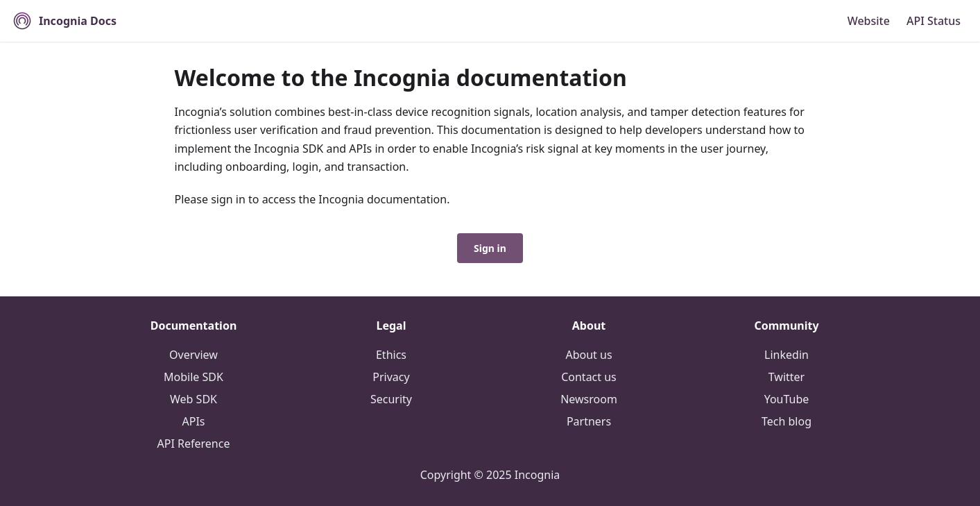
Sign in (490, 248)
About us (588, 355)
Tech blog (786, 421)
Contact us (589, 377)
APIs (194, 421)
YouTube (787, 399)
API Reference (194, 444)
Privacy (391, 377)
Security (391, 399)
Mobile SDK (194, 377)
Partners (589, 421)
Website (869, 21)
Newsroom (589, 399)
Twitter (786, 377)
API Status (934, 21)
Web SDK (194, 399)
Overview (194, 355)
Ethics (391, 355)
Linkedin (786, 355)
